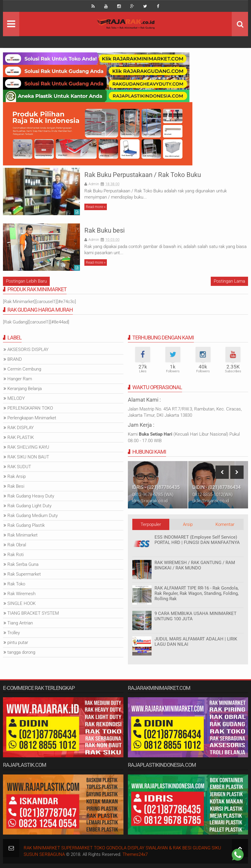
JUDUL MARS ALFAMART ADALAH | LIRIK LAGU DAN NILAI (196, 642)
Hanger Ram (20, 379)
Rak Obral (17, 545)
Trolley (14, 633)
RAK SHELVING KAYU (28, 447)
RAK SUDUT (19, 467)
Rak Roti (16, 555)
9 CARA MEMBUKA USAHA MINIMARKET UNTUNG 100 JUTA (196, 616)
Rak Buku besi (104, 230)
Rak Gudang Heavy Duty (31, 496)
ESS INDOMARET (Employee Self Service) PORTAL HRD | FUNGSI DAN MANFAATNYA (197, 540)
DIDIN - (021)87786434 (217, 487)
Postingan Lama (229, 281)
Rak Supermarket (24, 574)
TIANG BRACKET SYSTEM (33, 613)
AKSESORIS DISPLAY (28, 350)
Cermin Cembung (24, 369)
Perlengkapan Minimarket (32, 418)
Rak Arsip (17, 476)
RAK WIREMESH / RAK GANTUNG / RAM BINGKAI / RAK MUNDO (195, 565)
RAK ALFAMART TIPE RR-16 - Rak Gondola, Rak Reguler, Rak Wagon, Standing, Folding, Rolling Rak (197, 593)
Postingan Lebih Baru (26, 281)
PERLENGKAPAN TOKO (30, 408)
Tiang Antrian (20, 623)
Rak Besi (16, 486)
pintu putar (18, 642)
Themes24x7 (135, 854)
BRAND (15, 359)
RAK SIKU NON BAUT (28, 457)
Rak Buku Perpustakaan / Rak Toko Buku (143, 175)
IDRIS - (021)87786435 (156, 487)
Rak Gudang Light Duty (29, 506)
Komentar (225, 524)
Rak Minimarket (22, 535)
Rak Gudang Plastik (26, 525)
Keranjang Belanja (25, 389)
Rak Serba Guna (23, 564)
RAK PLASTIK (21, 437)
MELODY (16, 398)
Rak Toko (16, 584)
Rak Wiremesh (21, 594)
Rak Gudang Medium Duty (33, 516)
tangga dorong (21, 652)
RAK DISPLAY (21, 428)
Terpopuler (151, 524)
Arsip (188, 524)
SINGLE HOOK (21, 603)
